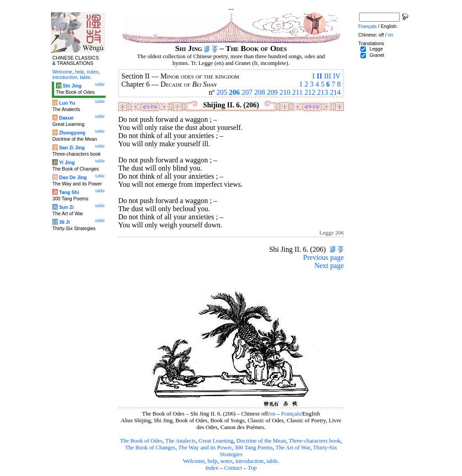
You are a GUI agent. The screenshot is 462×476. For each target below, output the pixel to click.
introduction (250, 461)
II (319, 76)
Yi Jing (67, 162)
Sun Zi (67, 207)
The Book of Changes (150, 448)
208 (260, 92)
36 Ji (65, 222)
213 (323, 92)
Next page (329, 266)
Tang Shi (69, 192)
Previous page (323, 257)
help (213, 461)
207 (247, 92)
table (272, 461)
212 (310, 92)
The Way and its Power (205, 448)
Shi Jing (72, 86)
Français (291, 414)
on (273, 414)
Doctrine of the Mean (261, 441)
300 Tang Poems (254, 448)
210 (285, 92)
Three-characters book (315, 441)
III (328, 76)
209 (273, 92)
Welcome (194, 461)
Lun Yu (67, 103)
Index (212, 468)
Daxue (66, 118)
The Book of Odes (141, 441)
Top (252, 468)
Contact (233, 468)
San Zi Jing (72, 148)
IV (337, 76)
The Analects (180, 441)
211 (298, 92)
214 (335, 92)
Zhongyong (72, 133)
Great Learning (216, 441)
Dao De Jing (73, 177)
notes (226, 461)
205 (222, 92)
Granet (377, 55)
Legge (376, 49)
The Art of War (293, 448)
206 (235, 92)
